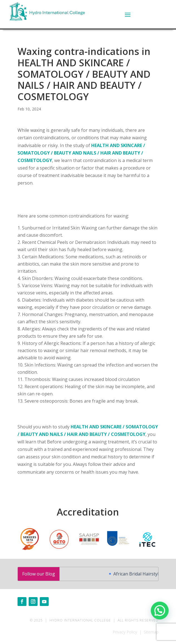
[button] (160, 611)
